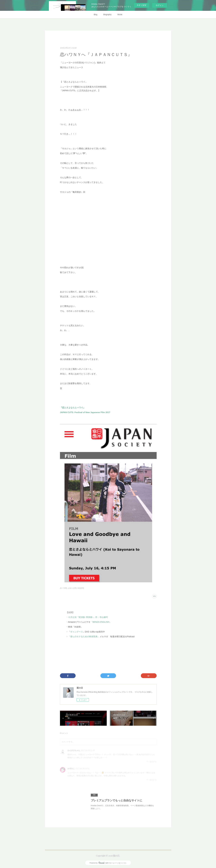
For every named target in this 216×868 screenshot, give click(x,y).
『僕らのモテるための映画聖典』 (84, 637)
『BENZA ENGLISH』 (101, 622)
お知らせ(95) (72, 588)
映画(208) (81, 588)
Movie (120, 15)
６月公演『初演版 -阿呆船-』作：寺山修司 (88, 617)
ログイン (160, 5)
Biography (107, 15)
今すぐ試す (142, 5)
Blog (95, 15)
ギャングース (77, 632)
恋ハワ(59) (64, 588)
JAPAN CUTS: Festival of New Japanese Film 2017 (85, 412)
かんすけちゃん (74, 750)
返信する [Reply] (152, 762)
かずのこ (71, 769)
